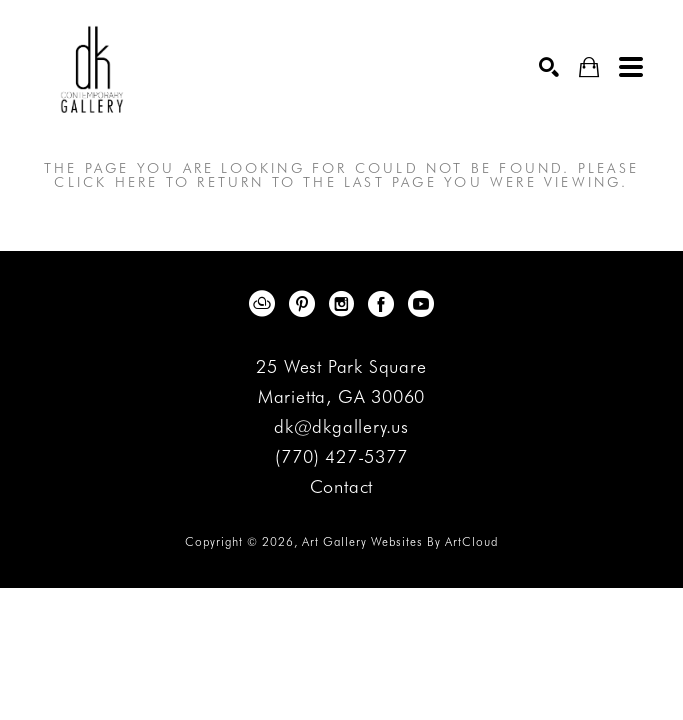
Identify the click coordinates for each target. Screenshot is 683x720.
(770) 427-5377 (341, 457)
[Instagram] (345, 304)
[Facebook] (384, 304)
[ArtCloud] (265, 304)
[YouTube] (421, 304)
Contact (342, 487)
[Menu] (631, 67)
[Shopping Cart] (589, 67)
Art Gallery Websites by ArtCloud (400, 541)
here (137, 182)
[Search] (549, 67)
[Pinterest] (305, 304)
